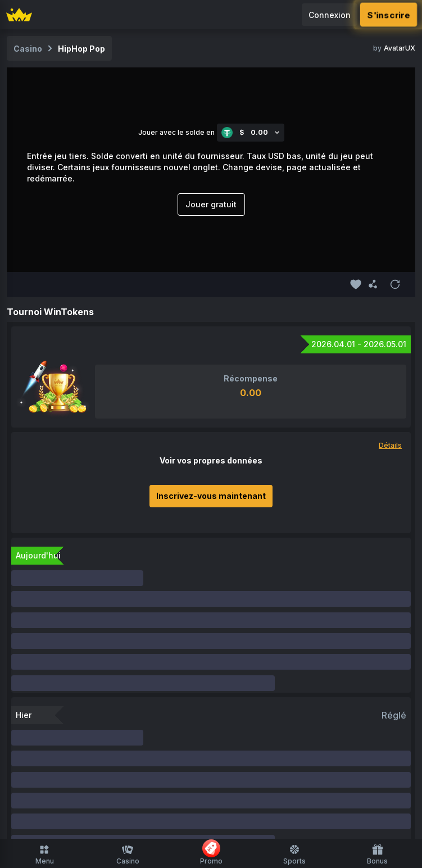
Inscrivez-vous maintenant (211, 496)
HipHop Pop (81, 49)
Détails (390, 445)
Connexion (330, 15)
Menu (45, 855)
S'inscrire (389, 15)
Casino (128, 855)
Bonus (377, 855)
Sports (294, 855)
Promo (211, 852)
